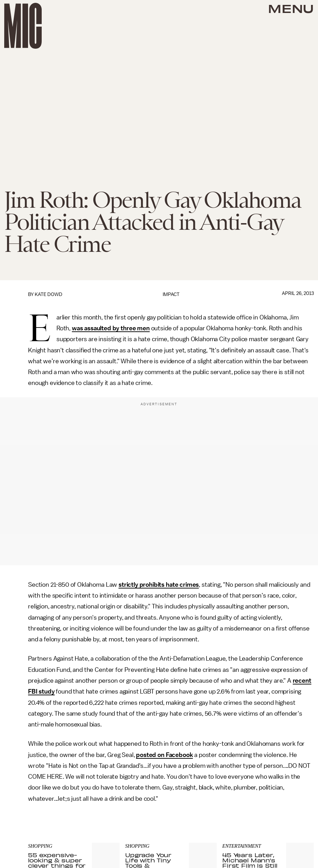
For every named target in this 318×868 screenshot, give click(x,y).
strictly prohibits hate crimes (159, 585)
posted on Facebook (164, 755)
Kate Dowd (49, 294)
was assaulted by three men (111, 328)
